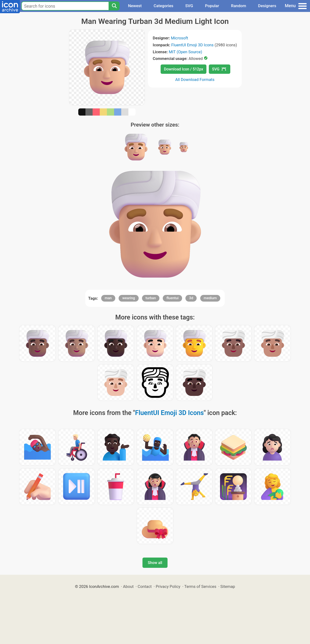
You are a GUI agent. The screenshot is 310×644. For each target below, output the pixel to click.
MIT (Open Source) (185, 52)
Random (239, 6)
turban (151, 298)
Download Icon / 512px (184, 69)
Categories (164, 6)
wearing (129, 298)
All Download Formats (195, 80)
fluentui (172, 298)
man (108, 298)
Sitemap (228, 586)
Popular (212, 6)
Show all (155, 563)
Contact (145, 586)
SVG (189, 6)
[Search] (114, 6)
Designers (267, 6)
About (128, 586)
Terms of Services (200, 586)
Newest (135, 6)
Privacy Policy (168, 586)
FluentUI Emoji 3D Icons (192, 45)
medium (210, 298)
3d (191, 298)
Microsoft (179, 38)
